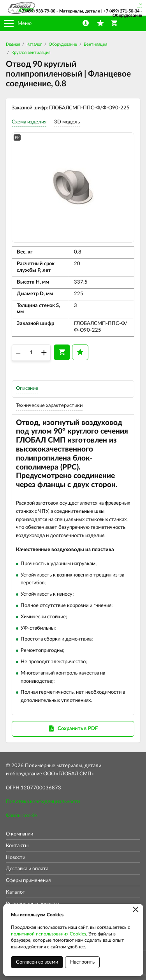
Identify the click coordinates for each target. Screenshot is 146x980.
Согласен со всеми (37, 962)
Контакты (17, 846)
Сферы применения (28, 881)
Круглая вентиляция (31, 53)
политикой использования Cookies (48, 934)
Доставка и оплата (27, 869)
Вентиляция (95, 44)
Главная (13, 44)
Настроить (82, 962)
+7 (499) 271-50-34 (121, 11)
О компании (19, 834)
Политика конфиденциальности (43, 802)
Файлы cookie (21, 816)
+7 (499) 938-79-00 (37, 11)
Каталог (34, 44)
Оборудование (63, 44)
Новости (16, 858)
